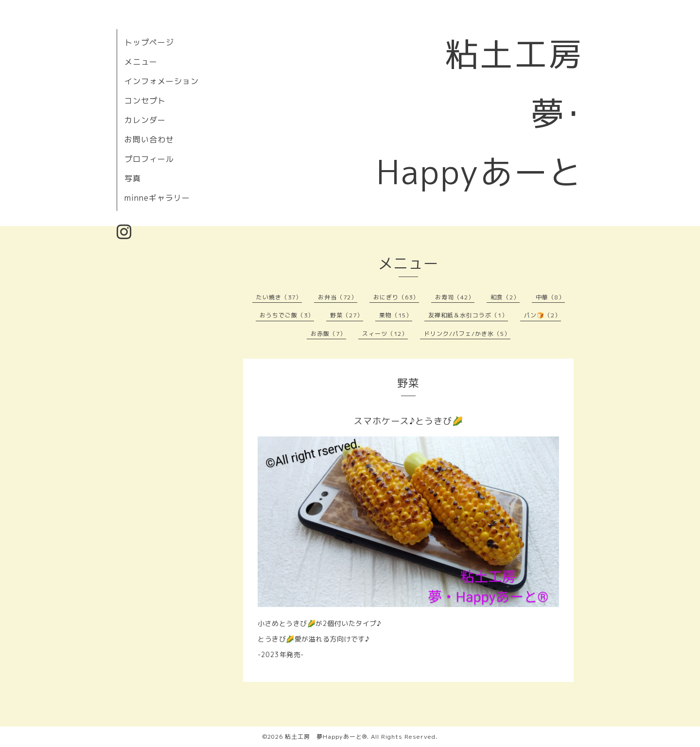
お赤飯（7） (328, 334)
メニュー (141, 62)
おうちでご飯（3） (287, 315)
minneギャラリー (157, 198)
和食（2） (505, 297)
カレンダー (145, 120)
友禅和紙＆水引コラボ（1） (468, 315)
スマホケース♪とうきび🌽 (409, 421)
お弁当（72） (338, 297)
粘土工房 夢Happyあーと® (326, 737)
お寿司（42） (455, 297)
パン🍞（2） (542, 315)
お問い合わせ (149, 139)
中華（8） (550, 297)
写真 (133, 178)
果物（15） (396, 315)
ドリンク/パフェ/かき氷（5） (467, 334)
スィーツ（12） (385, 334)
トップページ (149, 42)
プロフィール (149, 159)
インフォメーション (162, 81)
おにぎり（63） (396, 297)
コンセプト (145, 101)
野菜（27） (347, 315)
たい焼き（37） (279, 297)
